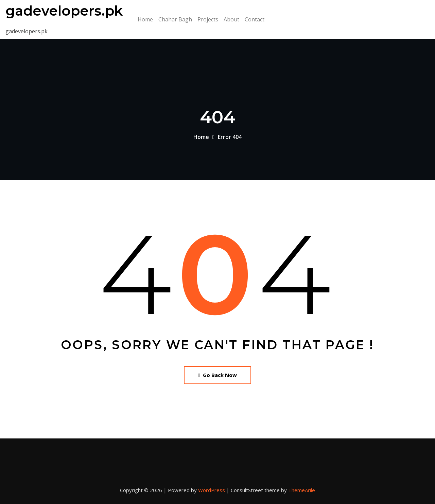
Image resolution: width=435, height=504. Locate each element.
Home (145, 19)
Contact (255, 19)
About (231, 19)
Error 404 (230, 137)
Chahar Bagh (175, 19)
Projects (208, 19)
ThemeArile (302, 490)
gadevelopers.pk (64, 11)
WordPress (212, 490)
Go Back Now (217, 375)
